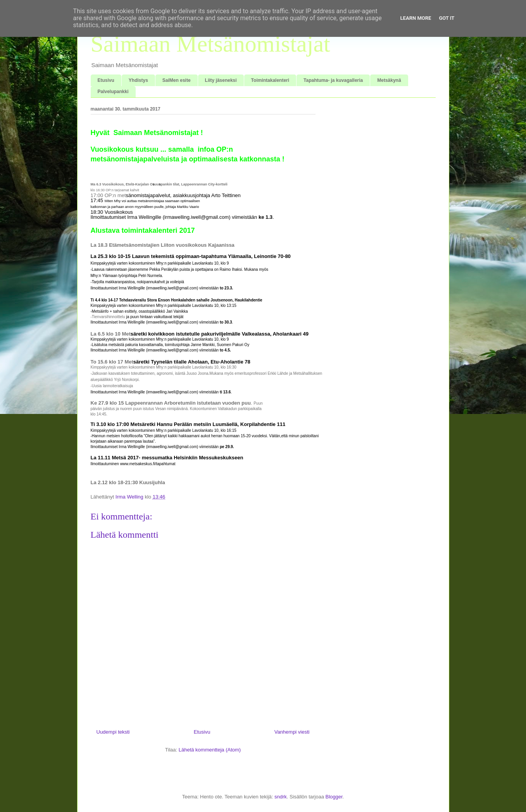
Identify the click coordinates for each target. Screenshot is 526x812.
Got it (447, 18)
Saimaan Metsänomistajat (210, 44)
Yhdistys (138, 80)
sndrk (281, 797)
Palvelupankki (113, 92)
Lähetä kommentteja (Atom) (210, 750)
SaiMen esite (177, 80)
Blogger (334, 797)
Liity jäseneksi (221, 80)
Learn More (416, 18)
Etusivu (106, 80)
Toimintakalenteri (270, 80)
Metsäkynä (389, 80)
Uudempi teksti (113, 732)
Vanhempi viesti (292, 732)
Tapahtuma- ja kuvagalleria (333, 80)
